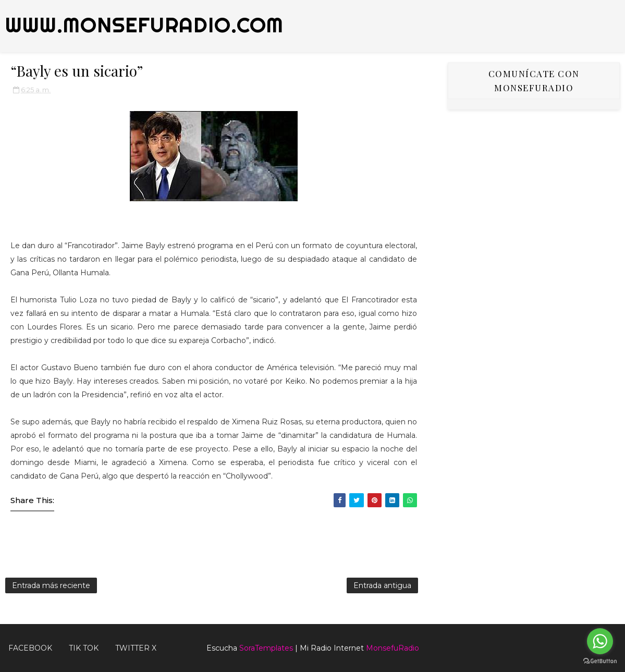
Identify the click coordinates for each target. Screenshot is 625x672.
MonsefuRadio (393, 648)
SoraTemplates (266, 648)
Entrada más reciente (51, 585)
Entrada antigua (382, 585)
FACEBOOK (30, 648)
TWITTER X (136, 648)
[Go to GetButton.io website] (600, 661)
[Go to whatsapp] (600, 641)
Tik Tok (84, 648)
